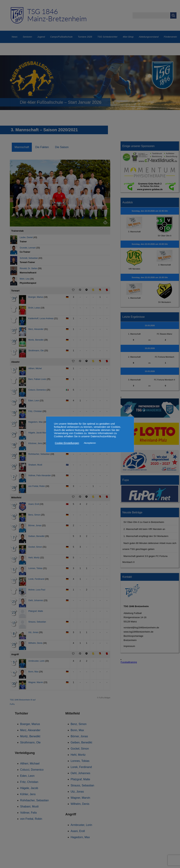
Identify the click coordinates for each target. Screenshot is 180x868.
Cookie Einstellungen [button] (67, 443)
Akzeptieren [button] (90, 443)
